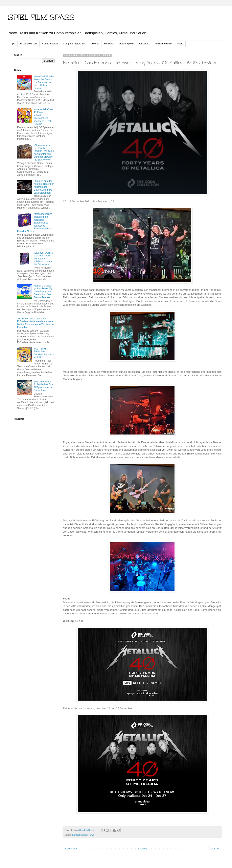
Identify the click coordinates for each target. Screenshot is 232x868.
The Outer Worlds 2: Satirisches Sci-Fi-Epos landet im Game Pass (43, 386)
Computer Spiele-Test (75, 44)
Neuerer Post (71, 849)
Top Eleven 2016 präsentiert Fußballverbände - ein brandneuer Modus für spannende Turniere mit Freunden (36, 323)
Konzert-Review (163, 44)
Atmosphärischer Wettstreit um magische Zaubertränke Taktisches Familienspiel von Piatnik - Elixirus (35, 223)
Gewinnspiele (126, 44)
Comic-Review (50, 44)
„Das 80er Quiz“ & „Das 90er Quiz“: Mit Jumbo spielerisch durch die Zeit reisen (43, 259)
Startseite (143, 849)
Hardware (144, 44)
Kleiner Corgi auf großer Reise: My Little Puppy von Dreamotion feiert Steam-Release (43, 292)
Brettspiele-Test (29, 44)
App (13, 44)
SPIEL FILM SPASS (41, 17)
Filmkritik (109, 44)
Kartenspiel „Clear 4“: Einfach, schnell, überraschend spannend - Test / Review (43, 117)
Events (95, 44)
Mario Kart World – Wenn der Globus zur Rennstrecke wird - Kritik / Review (44, 82)
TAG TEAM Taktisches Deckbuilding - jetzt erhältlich (44, 353)
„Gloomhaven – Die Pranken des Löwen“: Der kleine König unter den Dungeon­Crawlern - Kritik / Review (44, 153)
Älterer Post (214, 849)
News (180, 44)
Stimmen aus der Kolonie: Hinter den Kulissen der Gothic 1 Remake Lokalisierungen (44, 187)
